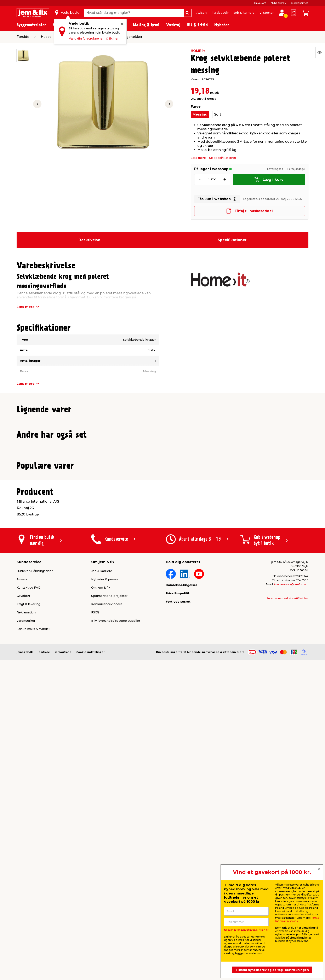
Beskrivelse (89, 240)
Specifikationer (232, 240)
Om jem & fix (101, 881)
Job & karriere (244, 13)
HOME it (198, 51)
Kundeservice (300, 3)
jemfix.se (44, 945)
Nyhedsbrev (278, 3)
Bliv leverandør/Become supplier (116, 914)
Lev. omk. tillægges (203, 99)
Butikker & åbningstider (35, 864)
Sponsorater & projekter (109, 889)
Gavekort (260, 3)
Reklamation (26, 905)
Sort (218, 114)
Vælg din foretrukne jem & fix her (94, 39)
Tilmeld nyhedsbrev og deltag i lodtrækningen (272, 970)
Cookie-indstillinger (90, 945)
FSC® (95, 905)
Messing (200, 114)
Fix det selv (220, 13)
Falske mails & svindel (33, 922)
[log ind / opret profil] (282, 13)
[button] (161, 508)
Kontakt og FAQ (28, 881)
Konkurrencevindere (107, 897)
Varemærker (26, 914)
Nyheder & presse (105, 872)
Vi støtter (267, 13)
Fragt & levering (28, 897)
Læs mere (198, 158)
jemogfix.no (63, 945)
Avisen (202, 13)
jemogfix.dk (25, 945)
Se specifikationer (223, 158)
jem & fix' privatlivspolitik (297, 919)
